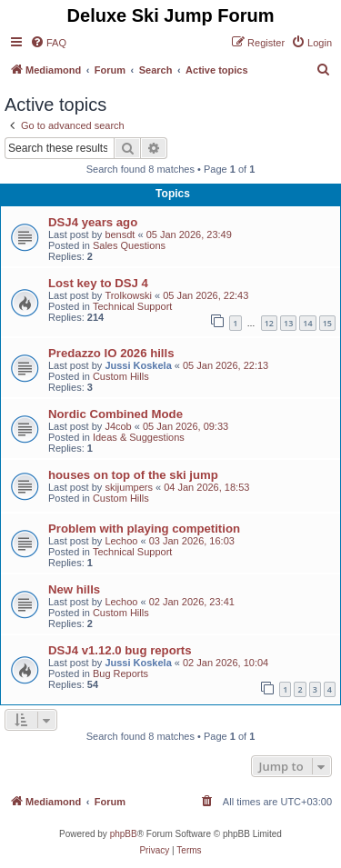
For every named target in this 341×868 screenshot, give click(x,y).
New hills (74, 589)
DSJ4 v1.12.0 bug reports (120, 650)
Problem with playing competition (144, 529)
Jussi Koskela (138, 365)
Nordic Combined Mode (115, 414)
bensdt (120, 234)
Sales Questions (129, 245)
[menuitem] (48, 43)
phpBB (124, 834)
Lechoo (121, 541)
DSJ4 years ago (93, 222)
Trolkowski (128, 295)
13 (288, 323)
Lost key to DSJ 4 (98, 283)
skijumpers (129, 487)
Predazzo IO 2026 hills (111, 353)
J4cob (118, 426)
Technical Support (132, 306)
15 (327, 323)
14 (307, 323)
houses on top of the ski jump (133, 475)
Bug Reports (120, 673)
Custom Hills (121, 376)
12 (269, 323)
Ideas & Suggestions (139, 437)
